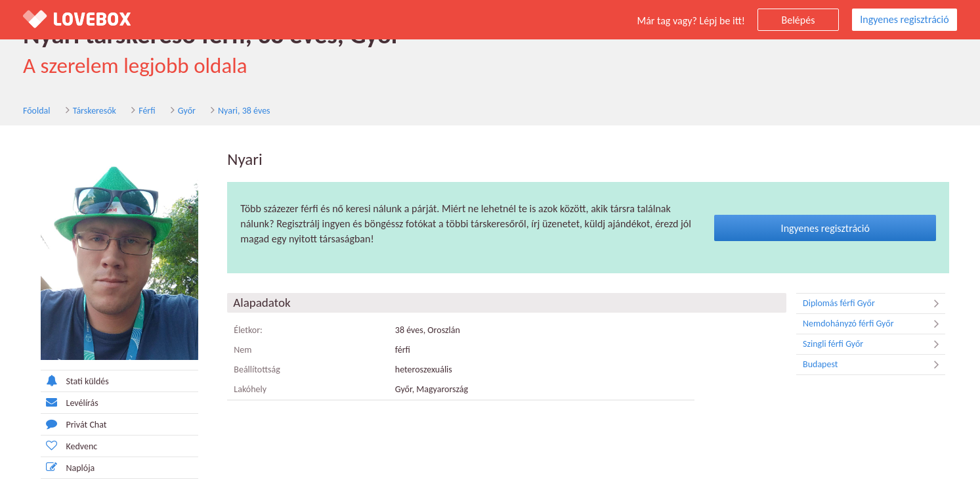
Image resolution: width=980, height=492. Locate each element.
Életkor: (248, 330)
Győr (187, 111)
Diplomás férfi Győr (874, 303)
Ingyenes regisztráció (904, 19)
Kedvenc (69, 446)
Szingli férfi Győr (874, 344)
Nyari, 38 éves (244, 111)
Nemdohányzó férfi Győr (874, 324)
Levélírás (70, 402)
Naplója (68, 467)
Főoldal (37, 111)
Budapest (874, 365)
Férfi (147, 111)
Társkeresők (95, 111)
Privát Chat (74, 424)
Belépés (799, 20)
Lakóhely (250, 389)
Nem (243, 350)
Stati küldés (75, 381)
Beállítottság (257, 369)
